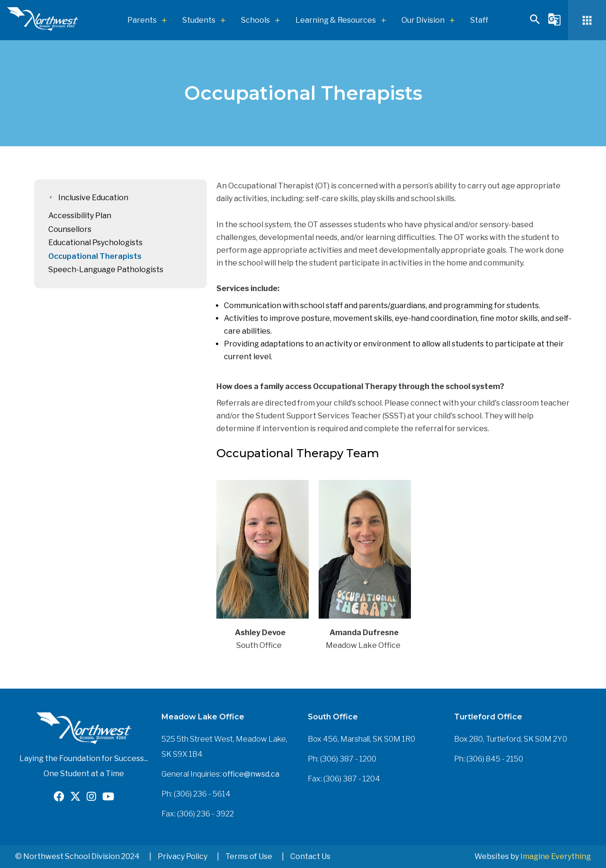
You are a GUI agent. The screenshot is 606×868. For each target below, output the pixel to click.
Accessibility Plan (80, 216)
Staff (479, 20)
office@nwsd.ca (251, 774)
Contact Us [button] (310, 856)
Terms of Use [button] (249, 856)
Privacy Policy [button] (183, 856)
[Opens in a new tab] (59, 798)
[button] (535, 23)
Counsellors (70, 229)
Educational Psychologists (95, 243)
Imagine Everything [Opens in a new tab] (556, 856)
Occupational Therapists (95, 256)
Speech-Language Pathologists (106, 270)
